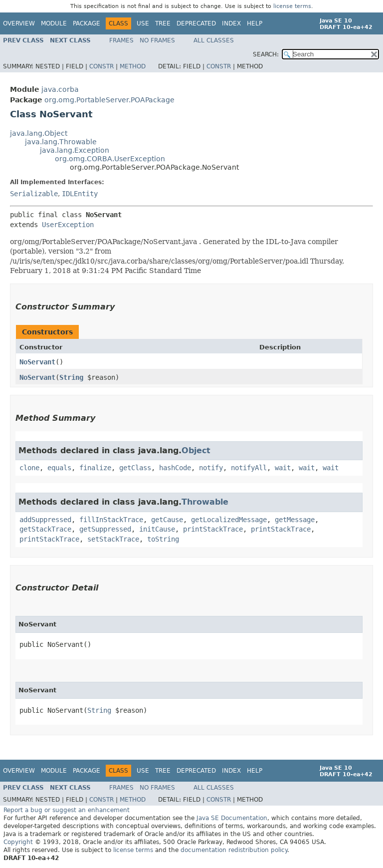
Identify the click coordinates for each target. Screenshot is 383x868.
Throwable (205, 502)
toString (163, 539)
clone (29, 468)
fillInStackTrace (111, 520)
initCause (157, 529)
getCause (167, 520)
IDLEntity (80, 194)
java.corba (60, 89)
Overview (19, 23)
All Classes (214, 40)
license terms (292, 6)
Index (231, 23)
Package (87, 23)
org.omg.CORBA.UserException (110, 159)
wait (283, 468)
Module (54, 23)
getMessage (295, 520)
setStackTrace (113, 539)
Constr (101, 66)
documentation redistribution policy (234, 850)
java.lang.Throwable (61, 142)
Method (133, 66)
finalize (95, 468)
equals (59, 468)
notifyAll (249, 468)
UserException (68, 225)
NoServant (37, 362)
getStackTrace (45, 529)
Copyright (18, 842)
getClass (135, 468)
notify (211, 468)
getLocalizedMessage (229, 520)
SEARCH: (266, 54)
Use (143, 23)
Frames (121, 40)
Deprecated (196, 23)
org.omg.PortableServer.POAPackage (109, 100)
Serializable (34, 194)
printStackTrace (213, 529)
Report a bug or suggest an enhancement (67, 810)
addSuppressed (45, 520)
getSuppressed (105, 529)
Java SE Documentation (232, 818)
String (71, 377)
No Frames (157, 40)
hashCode (175, 468)
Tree (163, 23)
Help (255, 23)
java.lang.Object (39, 133)
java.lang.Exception (75, 150)
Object (196, 450)
